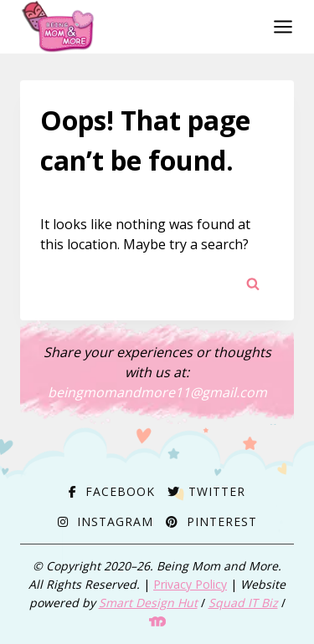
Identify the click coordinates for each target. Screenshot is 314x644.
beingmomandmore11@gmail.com (157, 392)
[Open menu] (280, 26)
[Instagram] (106, 521)
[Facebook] (112, 491)
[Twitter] (206, 491)
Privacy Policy (190, 584)
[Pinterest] (211, 521)
